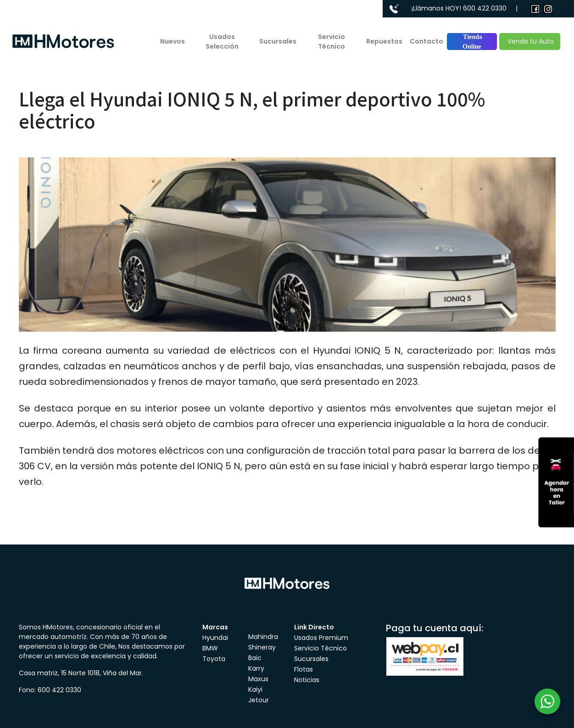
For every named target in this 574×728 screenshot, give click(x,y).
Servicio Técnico (332, 42)
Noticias (307, 680)
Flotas (304, 669)
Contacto (426, 41)
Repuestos (384, 41)
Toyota (214, 659)
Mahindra (263, 637)
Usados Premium (321, 638)
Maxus (258, 679)
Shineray (262, 647)
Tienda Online (472, 42)
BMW (210, 648)
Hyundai (215, 638)
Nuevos (173, 41)
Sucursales (278, 41)
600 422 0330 (485, 8)
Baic (255, 658)
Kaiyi (255, 689)
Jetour (259, 700)
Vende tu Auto (530, 41)
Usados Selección (222, 42)
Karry (256, 668)
